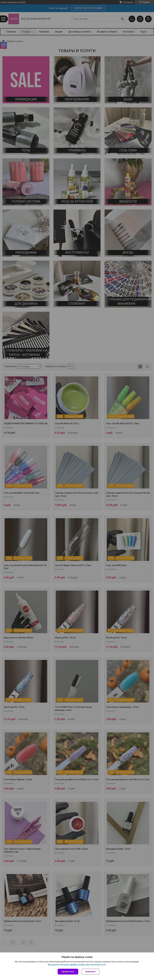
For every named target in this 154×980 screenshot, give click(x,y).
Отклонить (90, 972)
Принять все (68, 972)
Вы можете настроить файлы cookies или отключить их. (76, 965)
